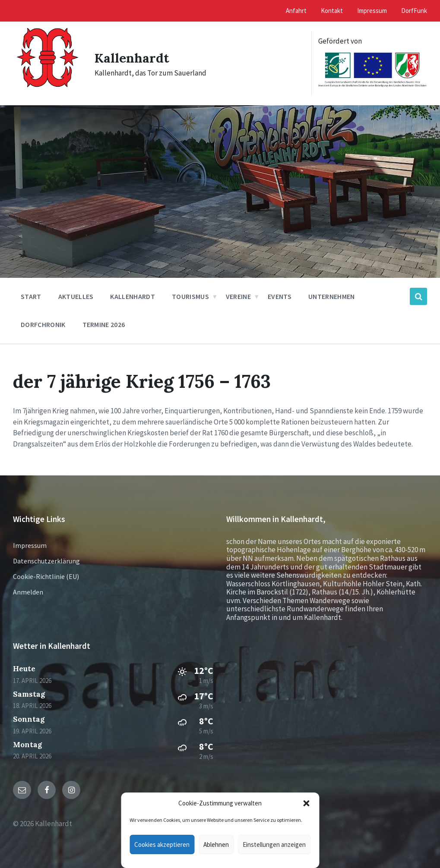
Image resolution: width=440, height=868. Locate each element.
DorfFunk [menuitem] (414, 11)
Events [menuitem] (280, 296)
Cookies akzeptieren (162, 844)
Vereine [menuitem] (238, 296)
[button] (306, 803)
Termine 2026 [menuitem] (104, 324)
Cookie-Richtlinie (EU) (46, 576)
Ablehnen (216, 844)
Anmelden (28, 592)
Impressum (30, 545)
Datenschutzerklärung (46, 561)
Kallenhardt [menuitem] (133, 296)
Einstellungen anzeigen (274, 844)
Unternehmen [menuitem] (332, 296)
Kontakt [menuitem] (332, 11)
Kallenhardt (132, 58)
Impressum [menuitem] (372, 11)
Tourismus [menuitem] (190, 296)
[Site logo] (47, 94)
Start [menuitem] (31, 296)
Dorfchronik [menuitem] (43, 324)
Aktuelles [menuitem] (76, 296)
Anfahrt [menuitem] (296, 11)
